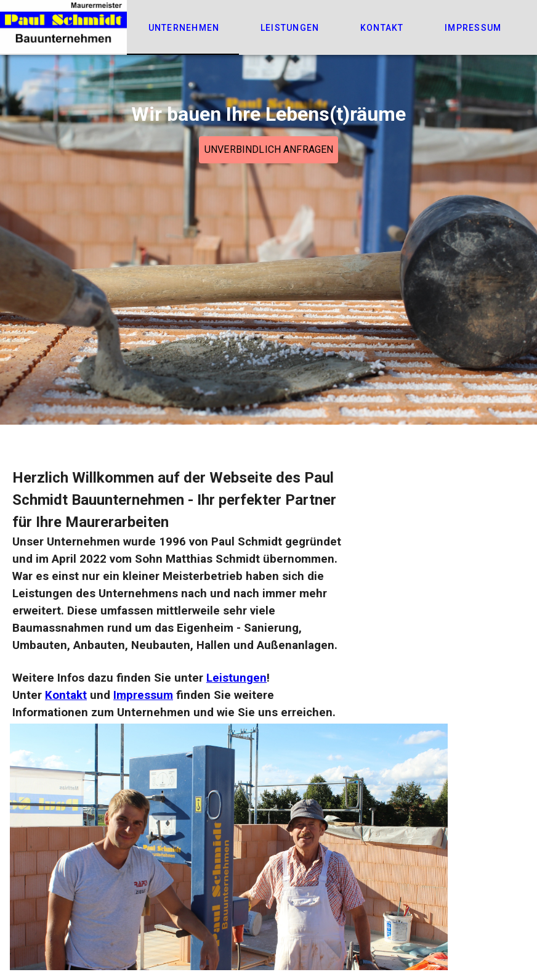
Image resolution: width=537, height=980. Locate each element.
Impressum (143, 695)
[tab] (183, 27)
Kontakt (66, 695)
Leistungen (236, 678)
